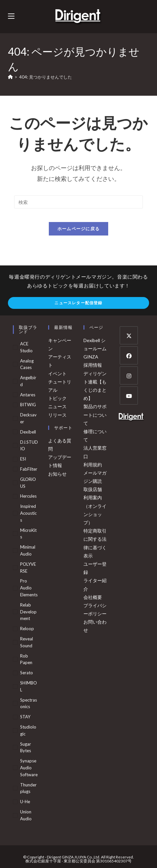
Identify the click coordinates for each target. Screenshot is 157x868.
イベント (57, 373)
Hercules (28, 496)
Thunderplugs (28, 788)
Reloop (27, 629)
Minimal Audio (28, 550)
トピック (57, 398)
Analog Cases (27, 364)
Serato (27, 673)
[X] (129, 335)
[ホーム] (10, 77)
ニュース (57, 406)
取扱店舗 (93, 489)
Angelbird (28, 381)
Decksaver (28, 418)
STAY (25, 717)
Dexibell (28, 432)
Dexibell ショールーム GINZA (95, 348)
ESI (23, 459)
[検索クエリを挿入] (78, 202)
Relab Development (28, 612)
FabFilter (29, 469)
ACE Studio (26, 347)
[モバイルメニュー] (11, 16)
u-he (25, 802)
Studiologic (28, 730)
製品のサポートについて (95, 415)
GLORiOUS (28, 483)
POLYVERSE (28, 568)
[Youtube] (129, 396)
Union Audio (26, 815)
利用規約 (93, 465)
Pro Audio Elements (29, 588)
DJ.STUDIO (29, 446)
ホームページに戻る (79, 229)
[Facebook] (129, 355)
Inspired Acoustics (28, 513)
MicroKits (28, 534)
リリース (57, 415)
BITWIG (28, 405)
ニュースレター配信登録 (78, 303)
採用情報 (93, 365)
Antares (28, 395)
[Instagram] (129, 375)
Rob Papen (26, 659)
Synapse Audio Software (29, 768)
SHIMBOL (29, 686)
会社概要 (93, 597)
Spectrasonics (29, 703)
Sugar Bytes (26, 747)
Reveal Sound (27, 642)
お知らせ (57, 474)
